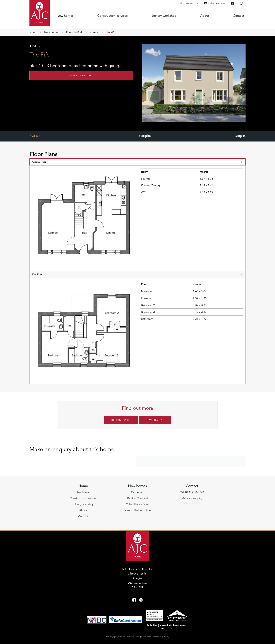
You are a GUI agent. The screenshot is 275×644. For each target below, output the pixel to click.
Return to (36, 46)
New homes (65, 15)
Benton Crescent (137, 498)
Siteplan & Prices (121, 420)
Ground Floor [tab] (137, 162)
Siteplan (240, 136)
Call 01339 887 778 (188, 4)
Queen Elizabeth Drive (137, 510)
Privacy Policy (163, 636)
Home (33, 32)
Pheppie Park (74, 32)
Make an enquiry (81, 76)
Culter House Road (137, 504)
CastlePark (137, 492)
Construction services (113, 15)
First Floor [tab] (137, 274)
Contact (239, 15)
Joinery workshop (164, 15)
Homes (94, 32)
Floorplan (145, 136)
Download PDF (155, 420)
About (205, 15)
